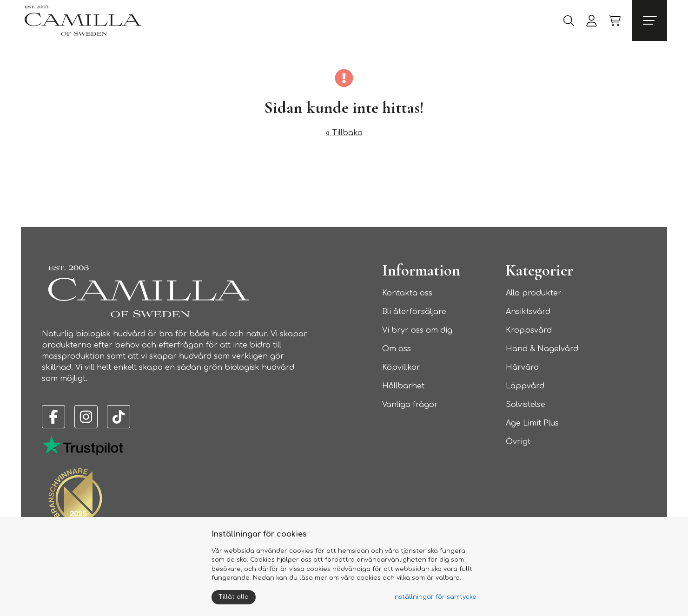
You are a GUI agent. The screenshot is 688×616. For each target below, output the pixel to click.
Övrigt (518, 442)
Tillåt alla (234, 597)
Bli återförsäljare (414, 312)
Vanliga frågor (410, 405)
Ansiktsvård (528, 312)
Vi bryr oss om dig (417, 330)
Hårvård (522, 367)
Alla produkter (534, 293)
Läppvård (525, 386)
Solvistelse (526, 405)
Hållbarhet (403, 386)
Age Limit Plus (532, 423)
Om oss (397, 349)
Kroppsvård (529, 330)
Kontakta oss (407, 293)
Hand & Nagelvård (542, 349)
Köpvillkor (401, 367)
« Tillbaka (344, 133)
